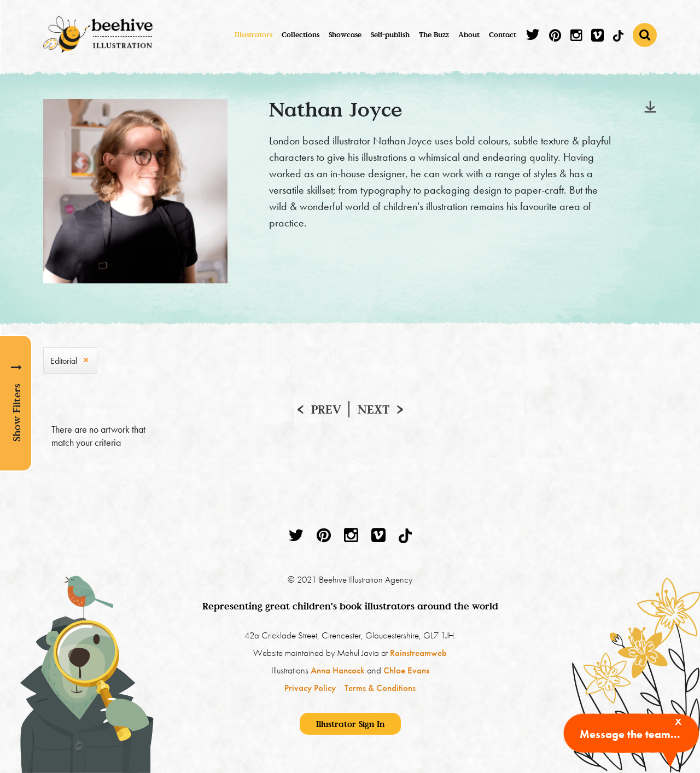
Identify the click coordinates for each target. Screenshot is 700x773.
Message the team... (630, 734)
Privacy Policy (310, 688)
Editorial (64, 361)
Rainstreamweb (418, 653)
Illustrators (253, 34)
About (469, 34)
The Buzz (434, 34)
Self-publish (390, 34)
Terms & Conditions (380, 688)
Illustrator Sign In (350, 724)
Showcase (345, 34)
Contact (503, 34)
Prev (326, 409)
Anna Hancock (338, 670)
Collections (301, 34)
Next (374, 409)
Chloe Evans (406, 670)
